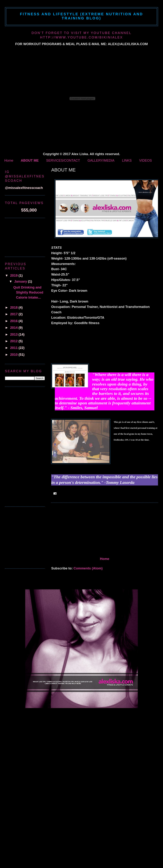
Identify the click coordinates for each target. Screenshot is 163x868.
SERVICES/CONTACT (63, 160)
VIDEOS (146, 160)
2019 (14, 275)
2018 (14, 307)
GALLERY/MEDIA (101, 160)
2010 (14, 355)
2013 (14, 334)
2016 (14, 321)
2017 (14, 314)
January (21, 281)
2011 (14, 348)
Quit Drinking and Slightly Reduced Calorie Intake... (28, 292)
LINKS (127, 160)
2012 (14, 341)
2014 (14, 328)
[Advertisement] (78, 530)
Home (9, 160)
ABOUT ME (30, 160)
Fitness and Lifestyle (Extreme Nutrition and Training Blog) (81, 16)
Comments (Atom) (88, 568)
